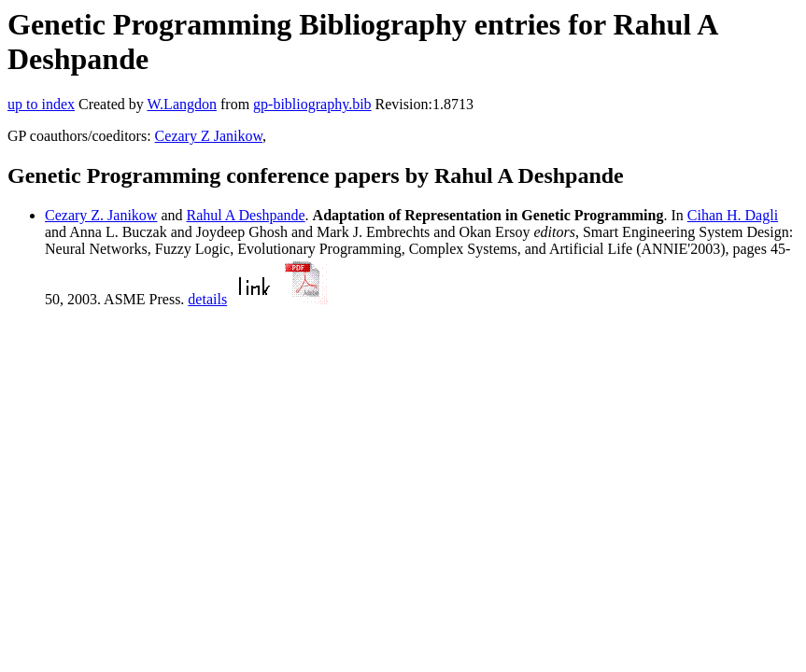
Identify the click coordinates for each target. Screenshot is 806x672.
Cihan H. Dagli (733, 215)
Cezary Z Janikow (209, 136)
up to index (41, 104)
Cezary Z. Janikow (101, 215)
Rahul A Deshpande (246, 215)
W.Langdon (182, 104)
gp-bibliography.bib (312, 104)
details (207, 299)
